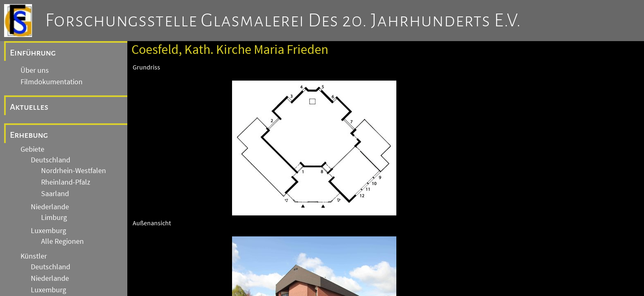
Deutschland (51, 160)
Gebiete (32, 149)
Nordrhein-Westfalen (74, 171)
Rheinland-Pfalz (66, 182)
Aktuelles (29, 107)
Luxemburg (48, 231)
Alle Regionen (62, 241)
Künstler (34, 256)
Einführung (33, 53)
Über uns (35, 70)
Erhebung (29, 135)
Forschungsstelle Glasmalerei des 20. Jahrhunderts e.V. (283, 21)
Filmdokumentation (52, 82)
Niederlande (50, 207)
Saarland (55, 194)
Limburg (54, 217)
